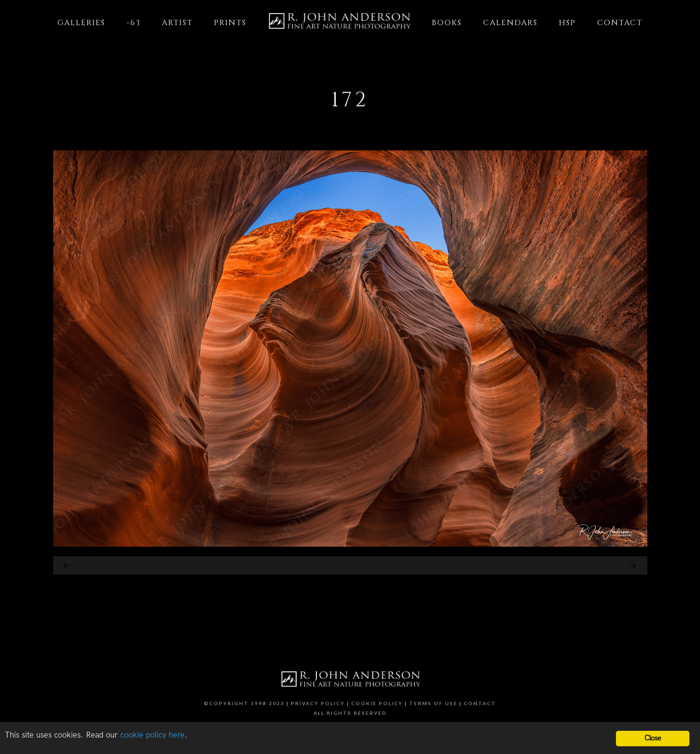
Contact (480, 703)
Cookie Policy (377, 703)
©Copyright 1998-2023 (244, 703)
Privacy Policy (318, 703)
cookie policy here (152, 735)
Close (653, 738)
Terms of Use (433, 703)
